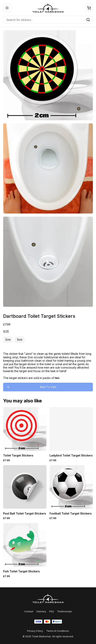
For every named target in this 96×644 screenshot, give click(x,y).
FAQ (52, 611)
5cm (20, 340)
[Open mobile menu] (7, 8)
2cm (8, 340)
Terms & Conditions (58, 631)
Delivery (41, 611)
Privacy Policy (35, 631)
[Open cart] (89, 8)
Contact (29, 611)
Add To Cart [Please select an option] (31, 387)
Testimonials (64, 611)
